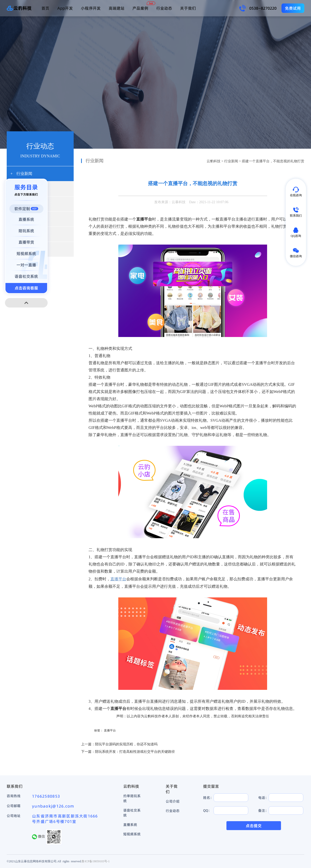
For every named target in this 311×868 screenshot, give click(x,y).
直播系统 (130, 825)
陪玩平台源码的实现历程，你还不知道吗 (126, 744)
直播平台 (110, 730)
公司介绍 (173, 801)
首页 (45, 8)
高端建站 (117, 8)
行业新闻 (231, 161)
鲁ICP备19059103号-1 (96, 861)
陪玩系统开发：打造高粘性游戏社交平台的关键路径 (135, 752)
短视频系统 (132, 834)
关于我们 (188, 8)
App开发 (65, 8)
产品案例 (140, 8)
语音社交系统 (132, 813)
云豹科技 (214, 161)
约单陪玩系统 (132, 798)
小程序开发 (91, 8)
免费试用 (293, 8)
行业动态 (164, 8)
